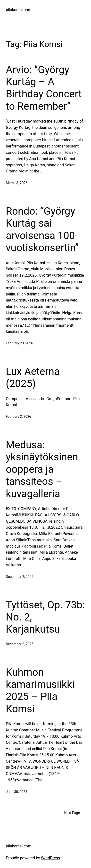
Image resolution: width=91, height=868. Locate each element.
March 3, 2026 (17, 183)
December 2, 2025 (20, 577)
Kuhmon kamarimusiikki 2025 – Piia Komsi (40, 690)
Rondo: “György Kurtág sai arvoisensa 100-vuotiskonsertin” (42, 229)
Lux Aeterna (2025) (33, 377)
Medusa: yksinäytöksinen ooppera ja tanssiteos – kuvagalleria (42, 469)
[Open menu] (82, 10)
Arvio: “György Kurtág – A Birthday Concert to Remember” (44, 88)
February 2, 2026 (18, 417)
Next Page (75, 813)
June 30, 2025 (17, 792)
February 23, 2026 (19, 343)
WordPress (50, 858)
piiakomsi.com (19, 10)
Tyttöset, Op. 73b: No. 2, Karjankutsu (45, 617)
